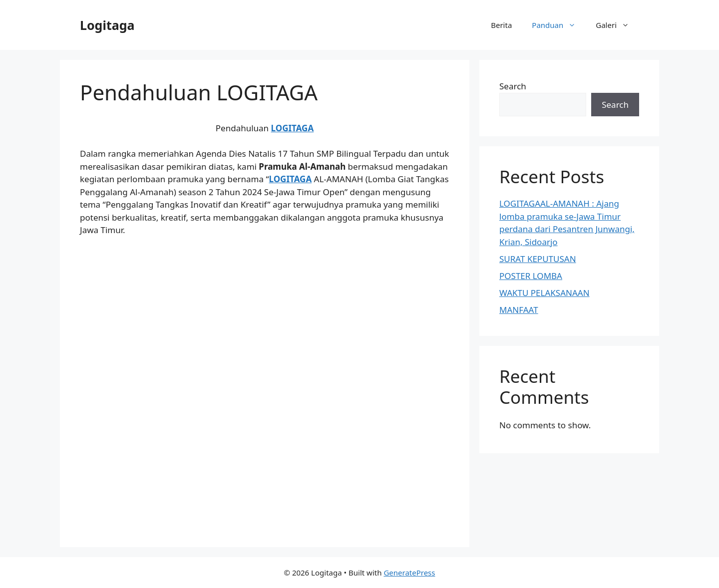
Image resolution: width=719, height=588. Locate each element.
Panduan (559, 25)
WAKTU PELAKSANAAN (544, 293)
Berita (501, 25)
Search (513, 86)
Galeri (617, 25)
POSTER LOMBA (531, 276)
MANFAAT (519, 310)
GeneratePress (409, 573)
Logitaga (107, 25)
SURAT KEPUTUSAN (538, 259)
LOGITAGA (293, 128)
